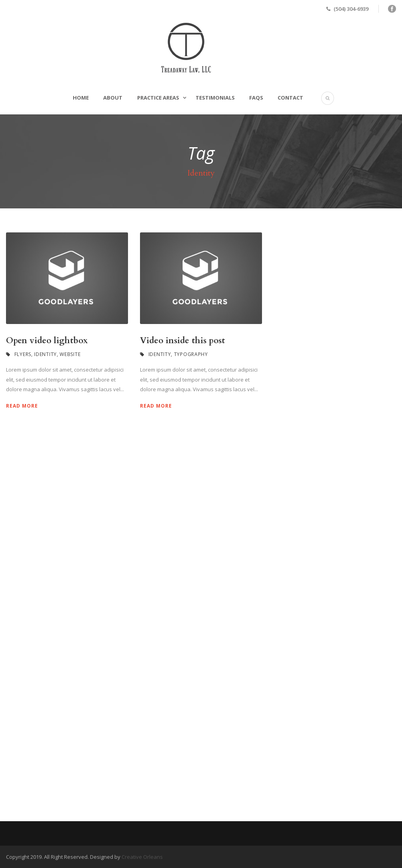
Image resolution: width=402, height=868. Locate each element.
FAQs (256, 98)
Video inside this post (182, 341)
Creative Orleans (142, 857)
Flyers (23, 354)
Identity (45, 354)
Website (70, 354)
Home (81, 98)
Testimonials (215, 98)
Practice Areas (158, 98)
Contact (290, 98)
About (113, 98)
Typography (191, 354)
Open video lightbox (47, 341)
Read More (22, 406)
